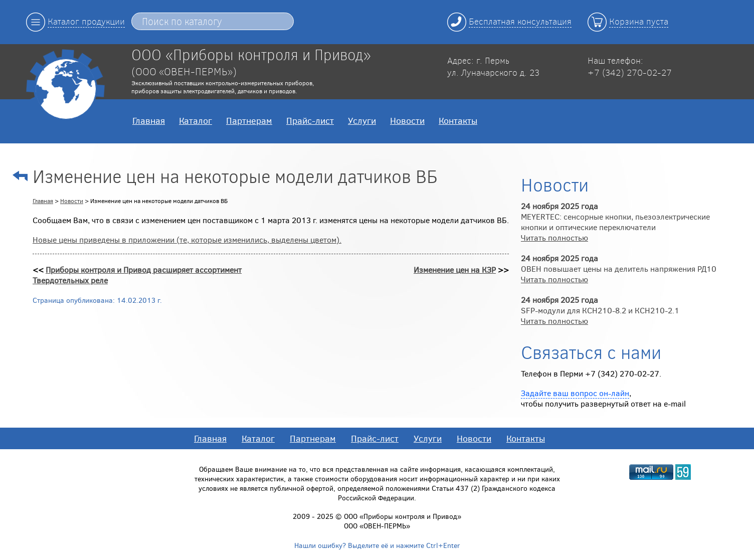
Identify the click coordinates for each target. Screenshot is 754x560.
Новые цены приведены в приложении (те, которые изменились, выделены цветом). (187, 239)
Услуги (362, 120)
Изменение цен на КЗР (455, 269)
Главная (149, 120)
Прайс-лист (310, 120)
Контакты (458, 120)
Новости (407, 120)
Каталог (196, 120)
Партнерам (249, 120)
